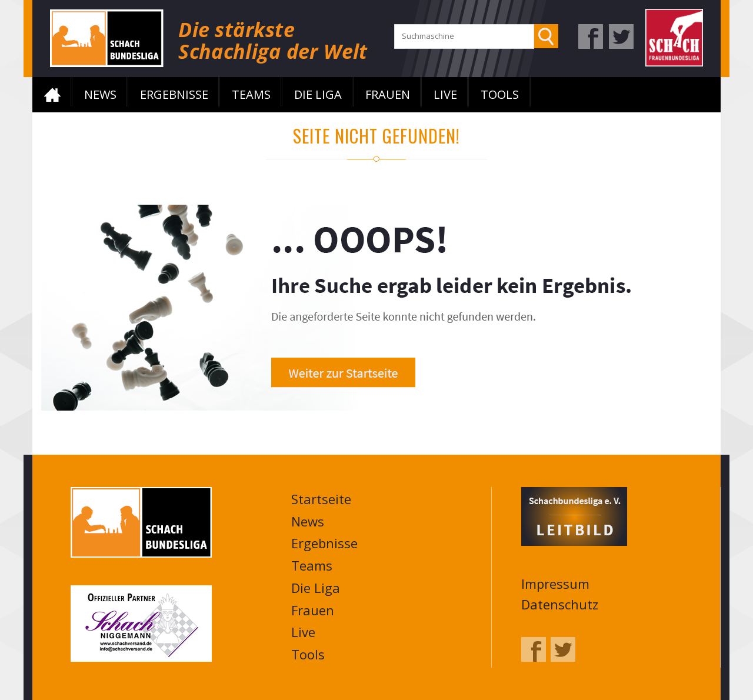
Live (445, 94)
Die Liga (318, 94)
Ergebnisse (174, 94)
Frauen (388, 94)
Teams (251, 94)
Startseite (52, 95)
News (100, 94)
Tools (500, 94)
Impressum (555, 584)
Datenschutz (560, 604)
